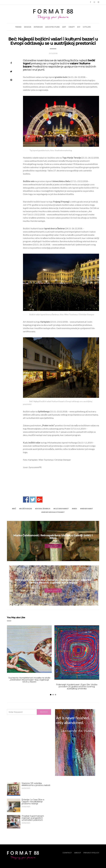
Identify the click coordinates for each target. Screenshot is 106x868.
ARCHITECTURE (53, 27)
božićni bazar (26, 509)
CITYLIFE (87, 27)
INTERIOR (38, 27)
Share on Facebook (26, 499)
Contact (67, 853)
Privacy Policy (91, 853)
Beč (15, 509)
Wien (75, 509)
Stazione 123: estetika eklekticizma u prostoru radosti (36, 784)
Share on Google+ (39, 499)
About (78, 853)
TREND (18, 27)
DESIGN (28, 27)
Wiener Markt (87, 509)
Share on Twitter (33, 499)
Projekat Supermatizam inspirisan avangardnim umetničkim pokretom (33, 818)
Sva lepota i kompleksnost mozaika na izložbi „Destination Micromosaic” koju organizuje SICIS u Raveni (29, 680)
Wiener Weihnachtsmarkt (53, 512)
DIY (79, 27)
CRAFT (72, 27)
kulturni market (62, 509)
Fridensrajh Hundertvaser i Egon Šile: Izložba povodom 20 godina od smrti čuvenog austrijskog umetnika (77, 687)
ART (64, 27)
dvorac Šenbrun (43, 509)
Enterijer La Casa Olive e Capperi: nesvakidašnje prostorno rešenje (33, 802)
